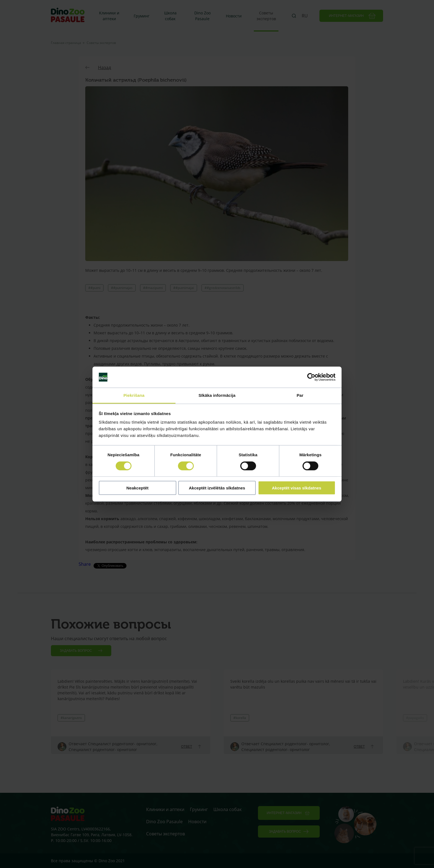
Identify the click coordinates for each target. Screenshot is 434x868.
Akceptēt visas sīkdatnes (296, 488)
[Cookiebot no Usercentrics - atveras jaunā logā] (311, 377)
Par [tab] (300, 395)
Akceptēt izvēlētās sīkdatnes (217, 488)
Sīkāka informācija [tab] (217, 395)
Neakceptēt (137, 488)
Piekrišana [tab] (134, 395)
